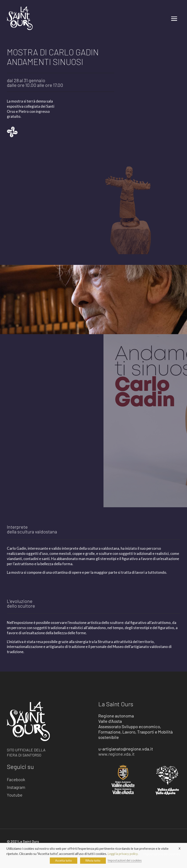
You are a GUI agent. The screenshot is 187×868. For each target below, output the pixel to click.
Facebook (16, 780)
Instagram (16, 787)
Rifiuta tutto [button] (93, 860)
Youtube (15, 795)
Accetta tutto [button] (64, 860)
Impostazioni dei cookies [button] (125, 860)
